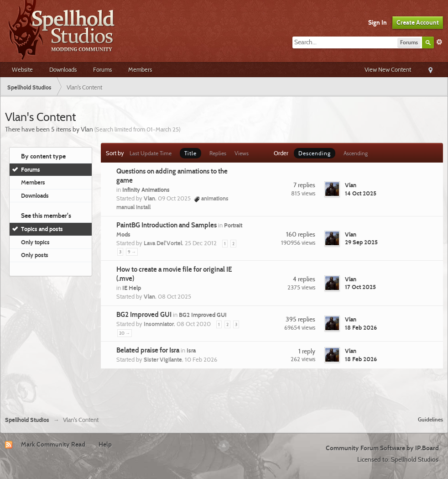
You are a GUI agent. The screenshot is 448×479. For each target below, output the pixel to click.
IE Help (132, 288)
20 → (125, 333)
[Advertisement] (224, 391)
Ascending (356, 153)
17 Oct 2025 (360, 287)
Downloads (63, 69)
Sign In (378, 22)
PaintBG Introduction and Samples (167, 225)
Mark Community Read (53, 444)
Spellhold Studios (27, 420)
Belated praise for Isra (148, 350)
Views (242, 153)
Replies (218, 153)
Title (190, 153)
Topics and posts (42, 229)
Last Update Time (151, 153)
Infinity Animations (146, 189)
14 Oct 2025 (361, 193)
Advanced (439, 42)
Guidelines (430, 419)
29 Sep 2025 (361, 242)
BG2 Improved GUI (144, 315)
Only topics (35, 242)
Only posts (35, 255)
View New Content (388, 69)
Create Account (418, 22)
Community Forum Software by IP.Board (382, 448)
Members (140, 69)
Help (105, 444)
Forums (102, 69)
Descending (315, 153)
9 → (132, 252)
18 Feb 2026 (361, 327)
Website (22, 69)
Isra (191, 350)
